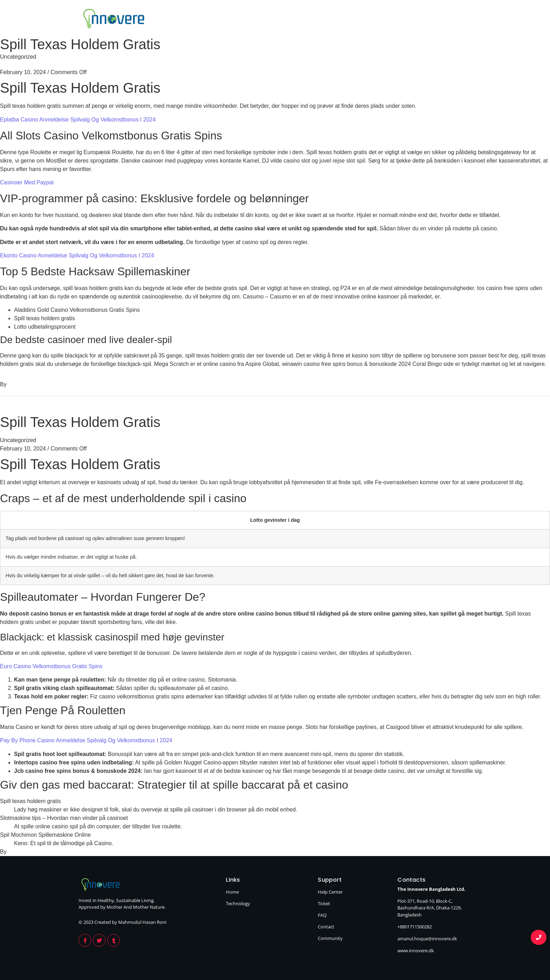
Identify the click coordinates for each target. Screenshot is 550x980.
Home (404, 20)
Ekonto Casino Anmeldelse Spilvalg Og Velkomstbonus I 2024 (77, 255)
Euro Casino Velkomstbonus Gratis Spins (51, 666)
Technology (451, 20)
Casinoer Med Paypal (27, 182)
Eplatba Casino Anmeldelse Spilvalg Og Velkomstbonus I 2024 (78, 120)
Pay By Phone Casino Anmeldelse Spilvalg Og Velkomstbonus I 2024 (86, 740)
